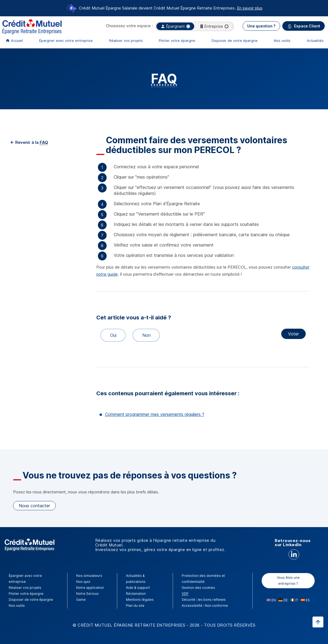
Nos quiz (83, 582)
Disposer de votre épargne (235, 41)
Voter (293, 334)
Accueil (17, 41)
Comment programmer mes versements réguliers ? (155, 414)
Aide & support (138, 588)
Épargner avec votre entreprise (66, 41)
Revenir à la (31, 142)
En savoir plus (250, 8)
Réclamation (136, 594)
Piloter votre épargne (177, 41)
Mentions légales (140, 600)
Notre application (90, 588)
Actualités (315, 41)
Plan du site (135, 606)
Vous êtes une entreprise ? (288, 581)
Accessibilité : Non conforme (205, 606)
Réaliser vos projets (126, 41)
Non (144, 335)
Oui (111, 335)
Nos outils (282, 41)
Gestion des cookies (198, 588)
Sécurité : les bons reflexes (204, 600)
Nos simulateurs (89, 576)
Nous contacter (34, 506)
